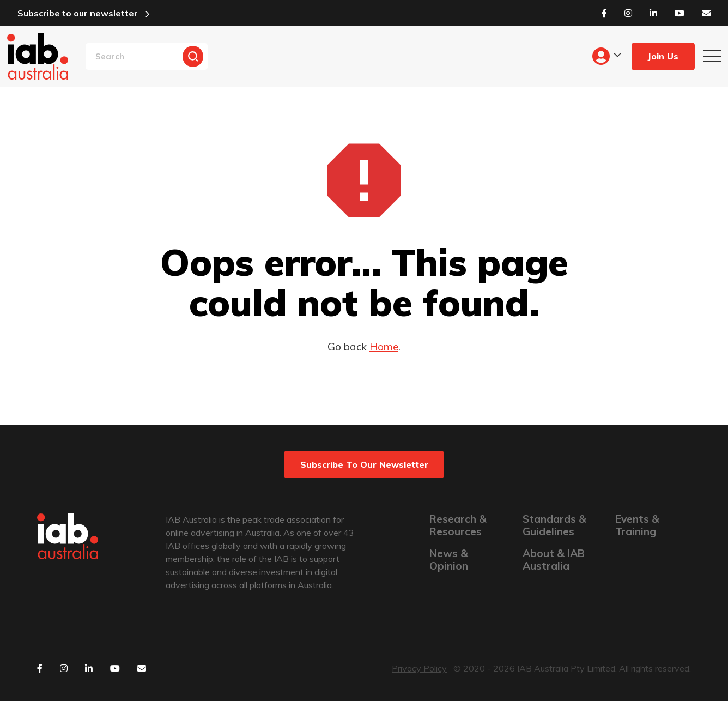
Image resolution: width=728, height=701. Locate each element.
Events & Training (637, 525)
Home (384, 347)
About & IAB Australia (554, 560)
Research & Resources (458, 525)
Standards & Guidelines (554, 525)
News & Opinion (449, 560)
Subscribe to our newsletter (78, 13)
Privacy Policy (419, 668)
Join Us (663, 56)
